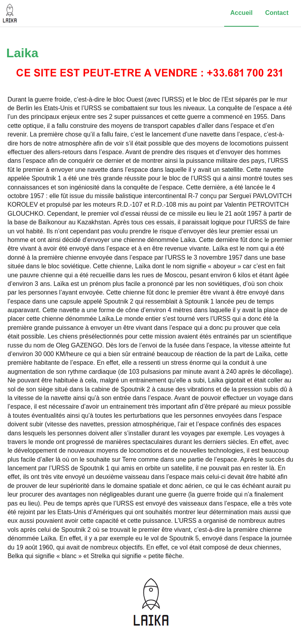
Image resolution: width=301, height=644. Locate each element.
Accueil (242, 13)
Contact (277, 13)
